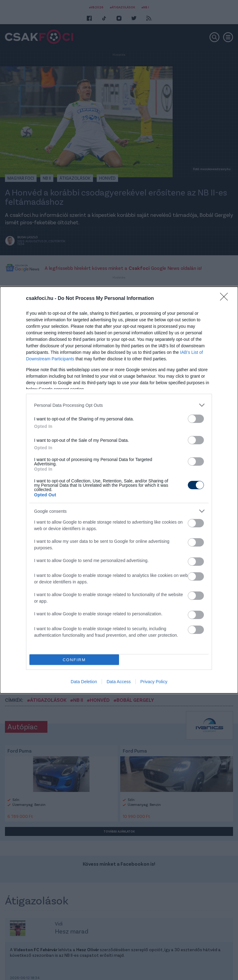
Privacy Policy (154, 682)
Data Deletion (84, 682)
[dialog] (119, 490)
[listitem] (119, 405)
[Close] (226, 299)
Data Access (119, 682)
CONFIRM (74, 660)
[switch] (196, 419)
